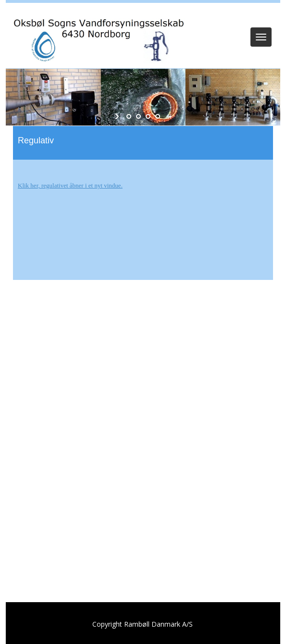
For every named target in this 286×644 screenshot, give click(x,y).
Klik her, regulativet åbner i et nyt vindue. (70, 185)
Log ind (143, 15)
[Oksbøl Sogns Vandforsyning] (97, 38)
